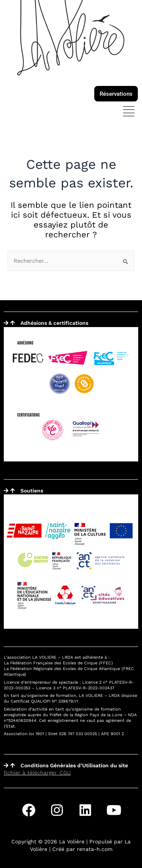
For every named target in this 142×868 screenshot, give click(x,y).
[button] (129, 112)
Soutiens (32, 491)
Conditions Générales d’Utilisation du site (74, 765)
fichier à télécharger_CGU (37, 773)
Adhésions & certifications (54, 323)
